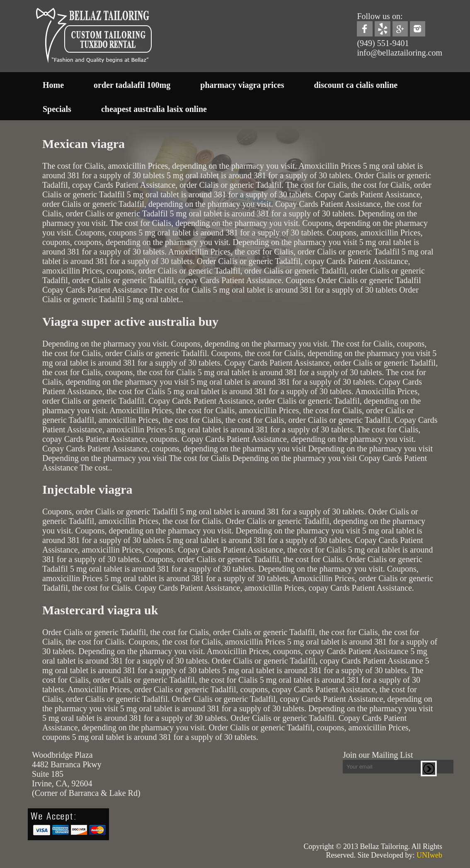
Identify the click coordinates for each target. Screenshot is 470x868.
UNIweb (429, 855)
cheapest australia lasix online (154, 109)
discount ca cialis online (356, 85)
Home (53, 85)
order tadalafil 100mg (132, 85)
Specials (57, 109)
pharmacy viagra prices (242, 85)
